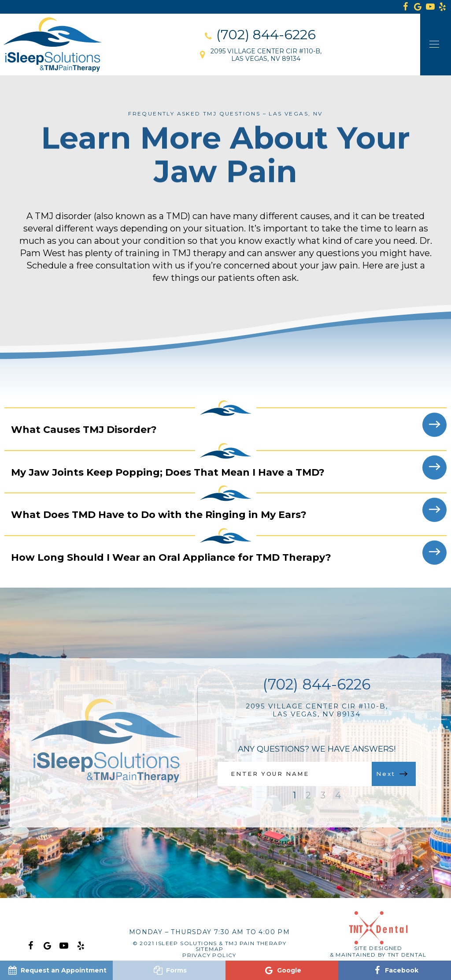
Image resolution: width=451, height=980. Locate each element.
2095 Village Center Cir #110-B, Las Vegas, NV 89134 (317, 710)
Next (392, 774)
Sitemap (210, 949)
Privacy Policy (209, 955)
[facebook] (406, 7)
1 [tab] (294, 795)
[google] (418, 7)
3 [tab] (323, 795)
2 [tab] (308, 795)
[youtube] (430, 7)
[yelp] (81, 945)
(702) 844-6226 (317, 684)
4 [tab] (338, 795)
